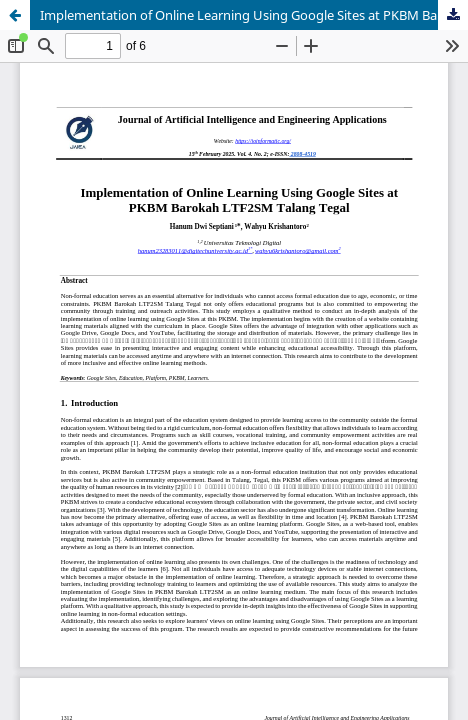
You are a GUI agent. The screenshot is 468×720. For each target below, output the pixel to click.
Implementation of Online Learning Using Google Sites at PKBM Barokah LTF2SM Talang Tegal (254, 15)
